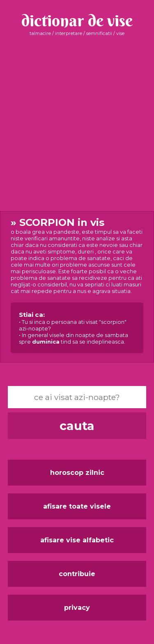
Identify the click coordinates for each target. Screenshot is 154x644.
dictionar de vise (77, 20)
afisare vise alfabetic (77, 540)
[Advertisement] (77, 124)
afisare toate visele (77, 506)
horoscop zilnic (77, 473)
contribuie (77, 574)
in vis (77, 285)
